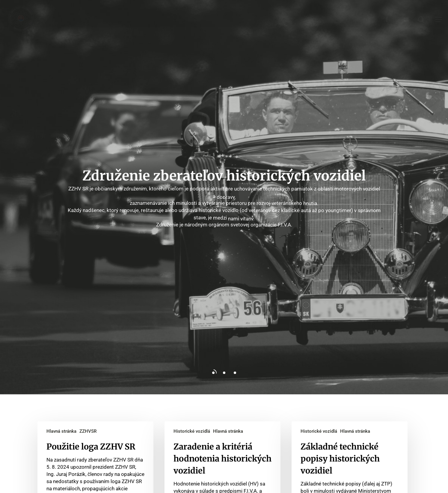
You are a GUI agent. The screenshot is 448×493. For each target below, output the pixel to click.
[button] (439, 19)
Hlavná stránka (61, 431)
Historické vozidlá (192, 431)
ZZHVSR (88, 431)
